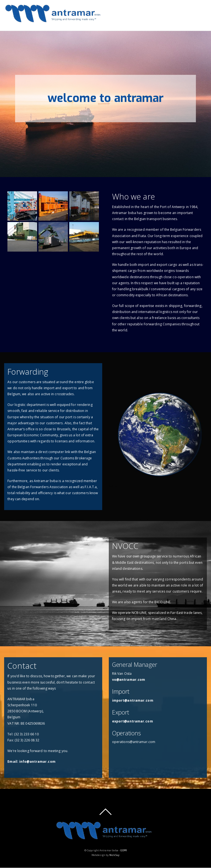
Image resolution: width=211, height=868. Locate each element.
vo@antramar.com (129, 680)
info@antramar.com (37, 762)
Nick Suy (114, 855)
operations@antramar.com (134, 742)
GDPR (123, 850)
